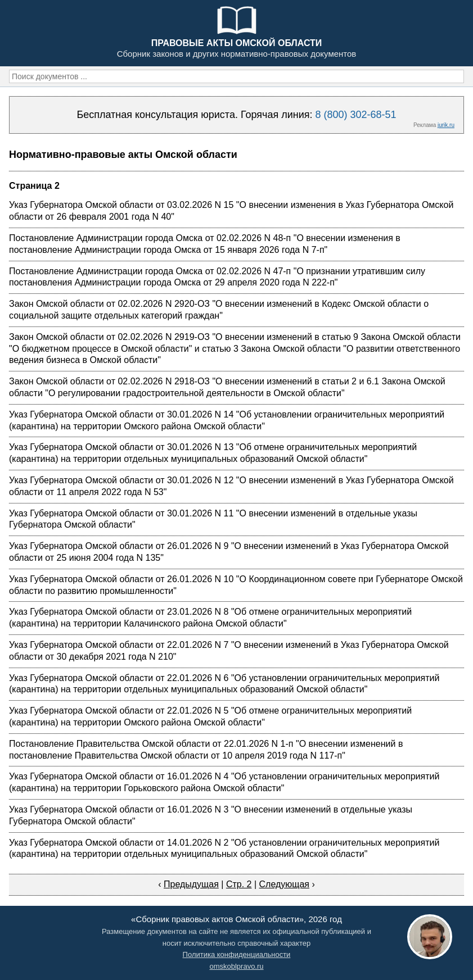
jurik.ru (446, 125)
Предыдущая (191, 884)
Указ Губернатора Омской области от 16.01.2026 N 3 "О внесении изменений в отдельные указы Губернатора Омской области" (211, 815)
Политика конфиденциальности (237, 954)
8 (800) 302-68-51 (355, 115)
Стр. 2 (239, 884)
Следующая (285, 884)
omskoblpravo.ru (236, 966)
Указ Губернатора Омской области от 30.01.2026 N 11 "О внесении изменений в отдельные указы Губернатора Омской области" (213, 519)
